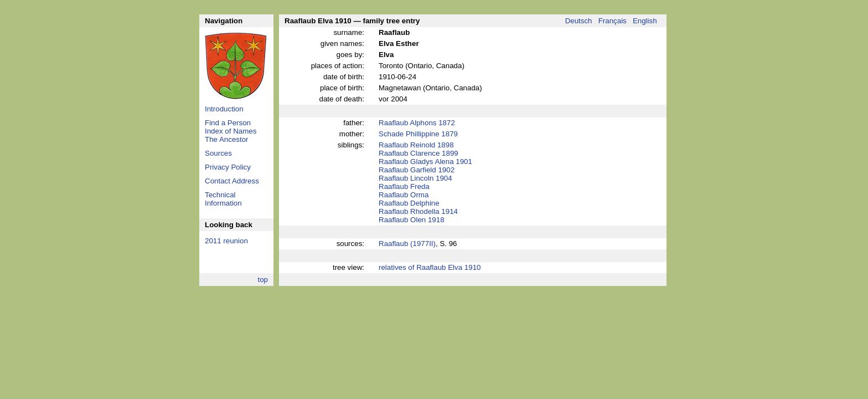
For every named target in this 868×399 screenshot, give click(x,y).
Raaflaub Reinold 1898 (416, 145)
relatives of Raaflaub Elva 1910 (430, 267)
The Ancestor (227, 139)
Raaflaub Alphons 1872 (417, 123)
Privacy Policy (228, 167)
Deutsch (579, 21)
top (263, 280)
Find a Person (228, 123)
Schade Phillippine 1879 (418, 134)
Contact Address (232, 181)
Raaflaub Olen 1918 (412, 220)
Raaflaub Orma (404, 195)
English (645, 21)
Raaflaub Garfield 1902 (417, 170)
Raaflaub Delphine (409, 203)
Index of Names (231, 131)
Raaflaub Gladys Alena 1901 (425, 162)
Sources (218, 153)
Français (613, 21)
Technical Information (223, 199)
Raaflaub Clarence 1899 (418, 153)
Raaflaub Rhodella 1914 (418, 211)
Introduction (224, 109)
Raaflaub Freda (404, 186)
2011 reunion (226, 241)
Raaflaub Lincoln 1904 (415, 178)
